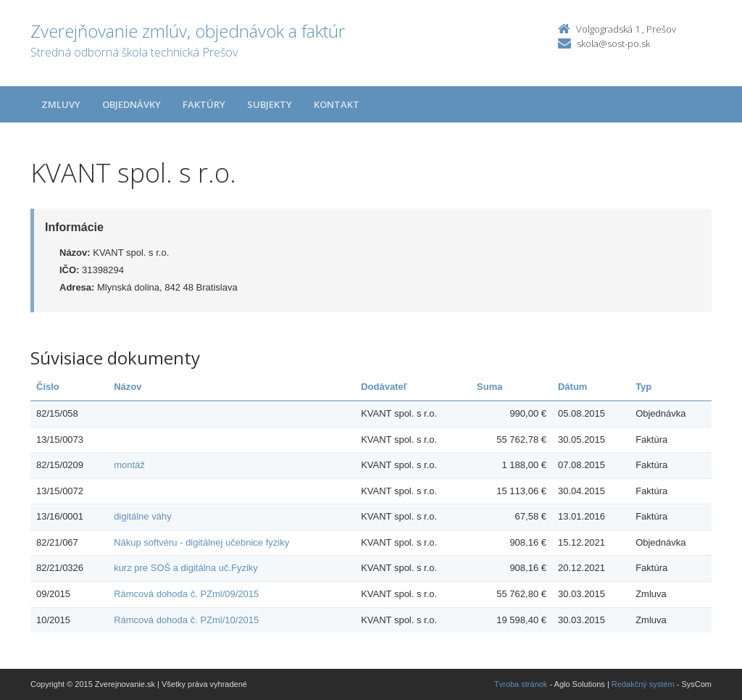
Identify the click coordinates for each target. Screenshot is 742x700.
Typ (643, 387)
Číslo (48, 387)
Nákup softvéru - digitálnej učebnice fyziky (201, 542)
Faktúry (204, 104)
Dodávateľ (384, 387)
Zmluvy (61, 104)
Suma (489, 387)
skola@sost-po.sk (613, 43)
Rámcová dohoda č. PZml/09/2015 (186, 594)
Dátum (572, 387)
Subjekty (270, 104)
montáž (129, 465)
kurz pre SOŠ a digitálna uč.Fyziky (186, 568)
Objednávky (132, 104)
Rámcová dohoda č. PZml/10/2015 (186, 620)
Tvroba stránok (521, 684)
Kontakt (337, 104)
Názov (128, 387)
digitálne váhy (143, 516)
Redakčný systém (643, 684)
